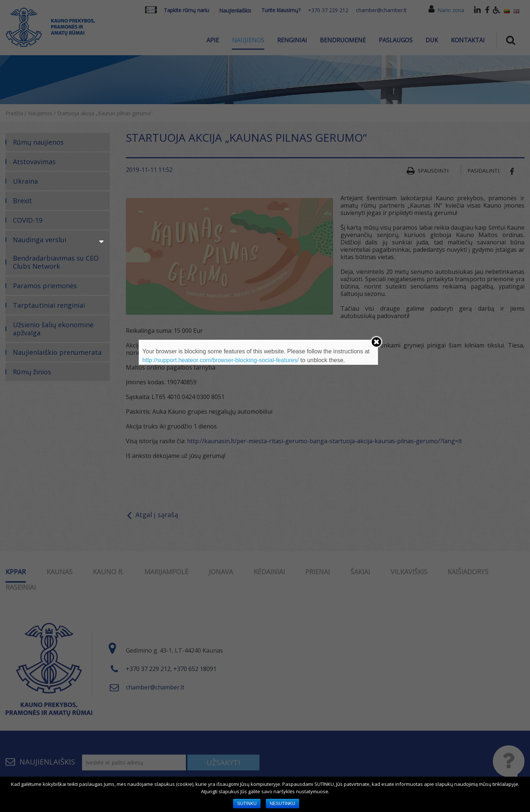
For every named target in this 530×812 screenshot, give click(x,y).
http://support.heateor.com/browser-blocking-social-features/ (221, 360)
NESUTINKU (282, 804)
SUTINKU (247, 804)
